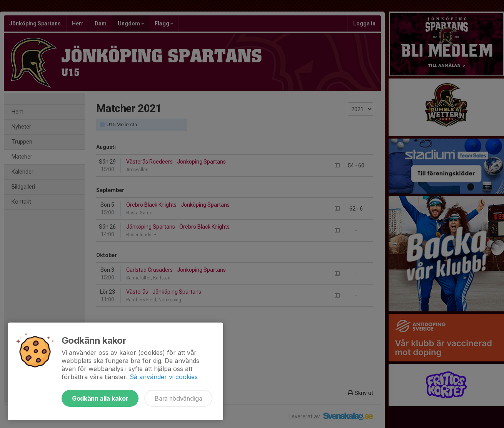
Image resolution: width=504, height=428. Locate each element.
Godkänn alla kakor (100, 398)
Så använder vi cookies (164, 377)
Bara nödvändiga (178, 398)
